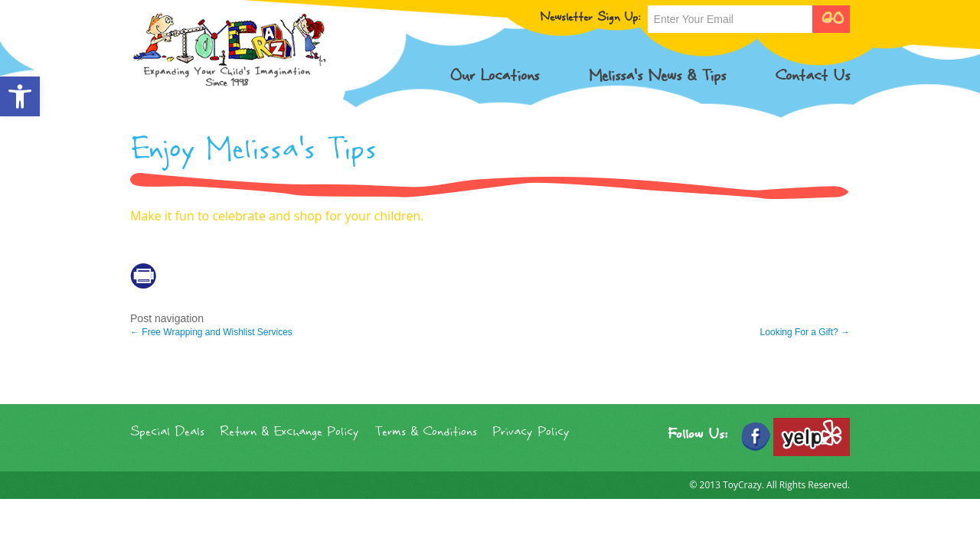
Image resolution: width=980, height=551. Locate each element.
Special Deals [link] (167, 432)
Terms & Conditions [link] (426, 432)
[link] (20, 96)
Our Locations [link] (494, 76)
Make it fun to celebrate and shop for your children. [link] (277, 216)
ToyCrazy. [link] (743, 485)
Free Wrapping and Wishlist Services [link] (211, 332)
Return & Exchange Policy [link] (289, 432)
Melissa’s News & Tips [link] (657, 76)
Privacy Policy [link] (531, 432)
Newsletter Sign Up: (590, 18)
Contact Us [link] (812, 76)
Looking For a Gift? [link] (805, 332)
